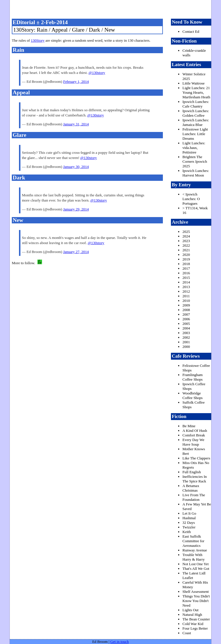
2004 (186, 328)
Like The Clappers (196, 458)
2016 (186, 273)
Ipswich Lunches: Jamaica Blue (196, 122)
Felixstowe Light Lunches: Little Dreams (195, 134)
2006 (186, 319)
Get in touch (119, 642)
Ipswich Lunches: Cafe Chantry (196, 104)
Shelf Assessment (196, 592)
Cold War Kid (193, 624)
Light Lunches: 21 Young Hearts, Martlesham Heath (196, 92)
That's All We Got (196, 569)
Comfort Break (194, 435)
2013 (186, 287)
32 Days (189, 523)
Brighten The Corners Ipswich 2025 (195, 161)
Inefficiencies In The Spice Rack (195, 479)
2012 (186, 291)
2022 (186, 245)
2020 (186, 255)
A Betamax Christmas (191, 488)
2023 (186, 241)
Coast (187, 633)
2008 (186, 310)
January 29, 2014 (76, 209)
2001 (186, 342)
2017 (186, 268)
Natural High (192, 615)
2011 (186, 296)
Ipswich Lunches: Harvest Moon (196, 173)
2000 (186, 347)
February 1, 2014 (76, 82)
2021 (186, 250)
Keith (187, 532)
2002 (186, 337)
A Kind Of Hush (195, 431)
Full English (192, 472)
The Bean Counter (196, 619)
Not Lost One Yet (196, 564)
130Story (38, 40)
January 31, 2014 (76, 124)
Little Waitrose (194, 83)
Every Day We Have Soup (193, 442)
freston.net (112, 9)
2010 (186, 301)
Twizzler (189, 527)
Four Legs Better (195, 628)
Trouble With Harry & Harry (194, 557)
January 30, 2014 (76, 167)
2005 (186, 324)
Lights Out (190, 610)
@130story (97, 73)
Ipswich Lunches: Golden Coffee (196, 113)
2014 (186, 282)
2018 (186, 264)
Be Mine (189, 426)
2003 (186, 333)
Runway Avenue (195, 550)
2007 (186, 314)
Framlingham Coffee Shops (193, 377)
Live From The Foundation (194, 497)
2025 (186, 232)
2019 (186, 259)
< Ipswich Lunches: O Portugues (191, 199)
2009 (186, 305)
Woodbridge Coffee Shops (193, 395)
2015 (186, 278)
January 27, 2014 (76, 252)
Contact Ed (191, 31)
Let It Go (189, 513)
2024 (186, 236)
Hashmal (189, 518)
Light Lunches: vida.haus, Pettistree (194, 148)
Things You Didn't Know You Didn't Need (196, 601)
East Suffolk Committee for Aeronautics (193, 541)
